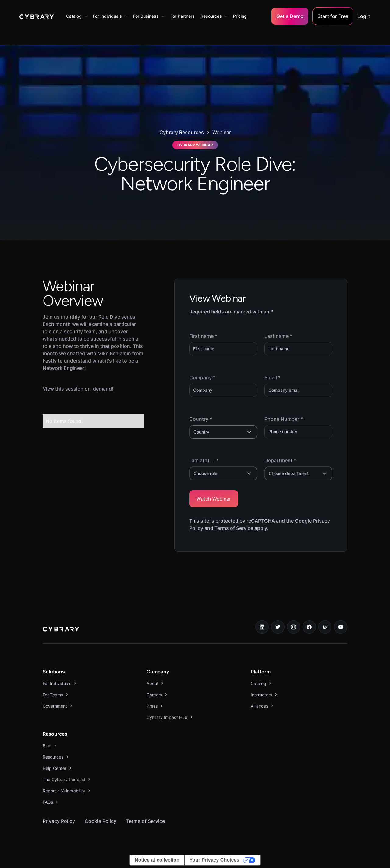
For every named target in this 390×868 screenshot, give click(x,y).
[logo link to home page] (61, 630)
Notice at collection (157, 860)
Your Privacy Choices (214, 860)
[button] (77, 16)
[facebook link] (309, 627)
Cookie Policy (101, 821)
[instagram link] (294, 627)
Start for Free (333, 16)
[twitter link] (278, 627)
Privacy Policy (59, 821)
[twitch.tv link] (325, 627)
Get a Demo (290, 16)
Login (364, 16)
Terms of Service (145, 821)
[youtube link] (341, 627)
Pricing (240, 16)
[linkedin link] (262, 627)
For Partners (183, 16)
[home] (37, 16)
